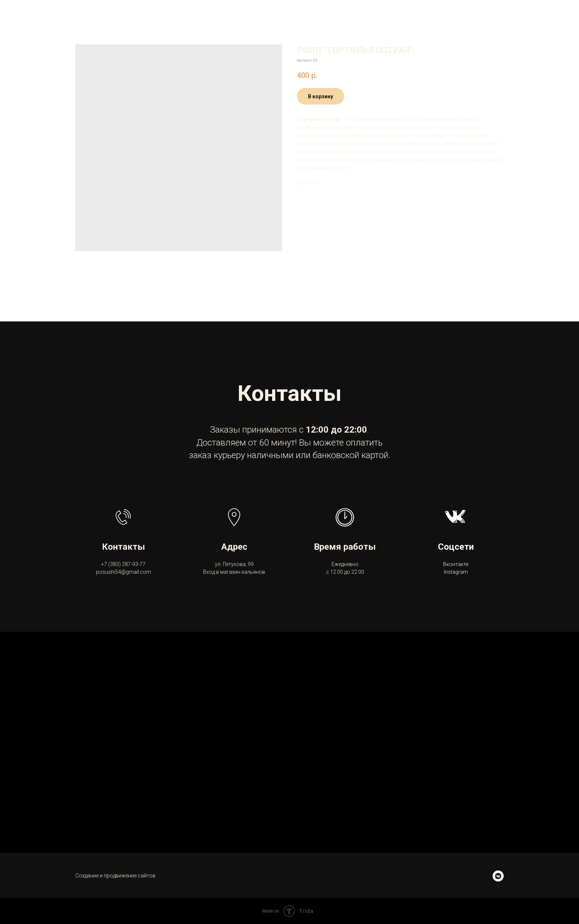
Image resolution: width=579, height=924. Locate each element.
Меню (163, 15)
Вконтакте (456, 564)
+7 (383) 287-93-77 (539, 15)
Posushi (125, 15)
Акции (339, 15)
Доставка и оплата (225, 15)
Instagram (456, 572)
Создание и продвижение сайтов (115, 876)
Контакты (295, 15)
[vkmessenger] (498, 876)
